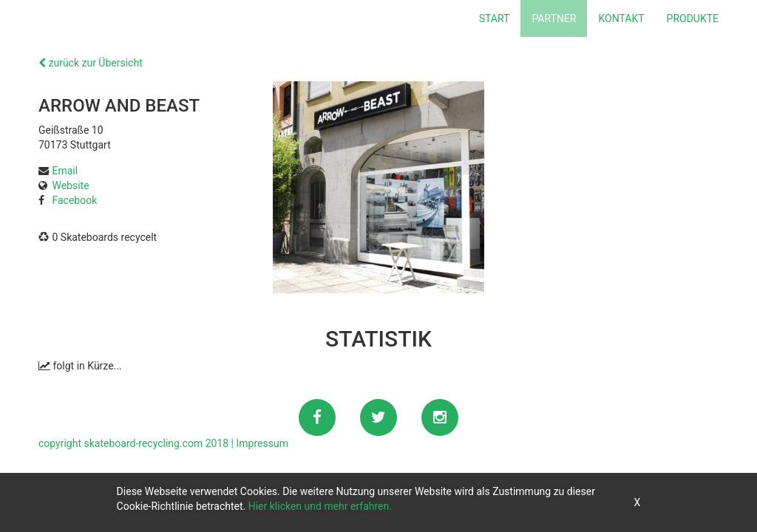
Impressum (262, 443)
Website (70, 185)
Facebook (74, 200)
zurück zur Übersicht (91, 63)
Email (65, 171)
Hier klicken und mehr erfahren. (320, 506)
